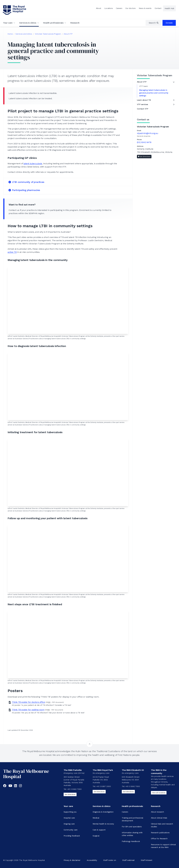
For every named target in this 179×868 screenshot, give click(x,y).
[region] (154, 23)
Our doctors (130, 8)
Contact (158, 8)
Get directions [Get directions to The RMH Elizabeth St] (128, 792)
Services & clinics (28, 23)
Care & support (99, 830)
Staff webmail (128, 860)
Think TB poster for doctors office (28, 702)
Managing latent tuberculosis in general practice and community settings (154, 93)
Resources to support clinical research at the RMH (163, 846)
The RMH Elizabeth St (133, 770)
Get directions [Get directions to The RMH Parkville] (70, 794)
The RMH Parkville (73, 770)
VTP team (144, 86)
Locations (109, 8)
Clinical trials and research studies (162, 825)
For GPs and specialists (132, 827)
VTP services (142, 104)
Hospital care (69, 818)
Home (10, 34)
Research (75, 23)
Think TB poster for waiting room (28, 710)
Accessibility (92, 860)
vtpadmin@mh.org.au (148, 133)
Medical (96, 818)
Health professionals (53, 23)
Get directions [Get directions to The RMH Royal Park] (99, 792)
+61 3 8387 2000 (103, 786)
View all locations (159, 793)
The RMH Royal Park (103, 770)
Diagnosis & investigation (103, 812)
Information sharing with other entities (132, 834)
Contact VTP (143, 109)
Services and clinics (24, 34)
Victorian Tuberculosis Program (48, 34)
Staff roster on (110, 860)
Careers (119, 8)
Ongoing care (69, 824)
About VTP (68, 34)
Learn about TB (144, 100)
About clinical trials (159, 818)
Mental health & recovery (103, 824)
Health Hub (169, 8)
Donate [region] (169, 23)
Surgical (96, 836)
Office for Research (159, 839)
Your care (8, 23)
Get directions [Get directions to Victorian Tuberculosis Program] (144, 157)
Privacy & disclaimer (72, 860)
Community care (71, 830)
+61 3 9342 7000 (74, 789)
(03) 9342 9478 (144, 142)
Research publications (160, 833)
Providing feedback (72, 836)
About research (157, 812)
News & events (145, 8)
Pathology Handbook (131, 841)
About (99, 8)
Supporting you (70, 812)
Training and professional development (132, 819)
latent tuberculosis (33, 164)
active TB (12, 252)
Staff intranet (146, 860)
